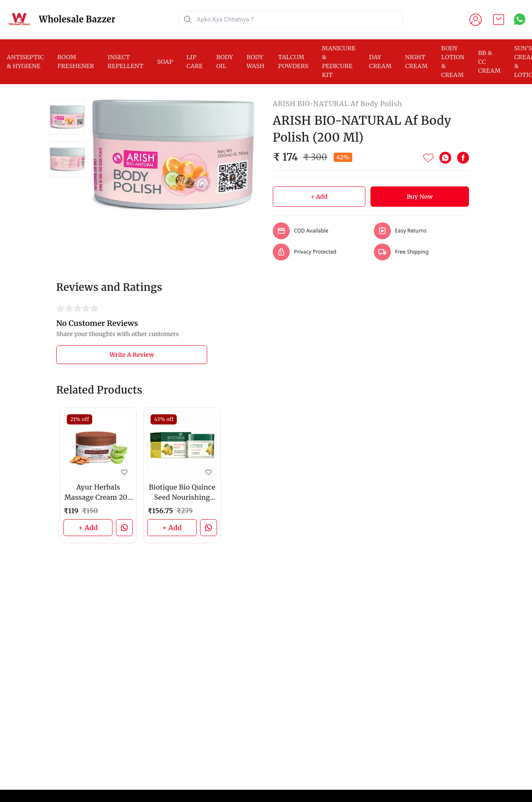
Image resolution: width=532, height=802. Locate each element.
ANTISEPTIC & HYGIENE (25, 62)
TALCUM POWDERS (293, 62)
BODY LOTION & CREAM (453, 62)
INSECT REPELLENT (125, 62)
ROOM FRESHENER (76, 62)
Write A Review (132, 355)
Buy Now (420, 197)
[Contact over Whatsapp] (520, 19)
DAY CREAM (380, 62)
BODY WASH (256, 62)
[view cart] (499, 19)
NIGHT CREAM (416, 62)
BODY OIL (225, 62)
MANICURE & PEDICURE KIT (339, 62)
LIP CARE (195, 62)
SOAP (165, 62)
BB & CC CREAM (489, 62)
